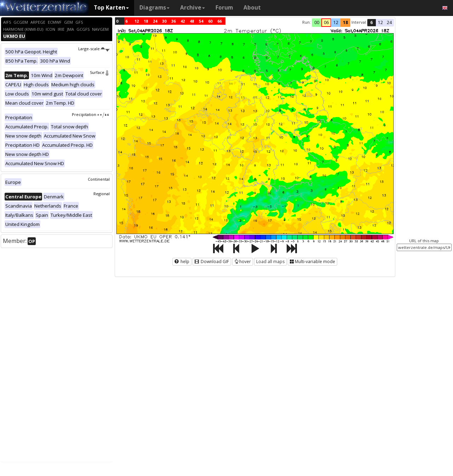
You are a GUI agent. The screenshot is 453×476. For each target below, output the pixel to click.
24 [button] (389, 22)
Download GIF (212, 262)
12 (137, 21)
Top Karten (111, 8)
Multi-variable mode (312, 262)
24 (155, 21)
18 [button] (345, 22)
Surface (100, 72)
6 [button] (371, 22)
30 (164, 21)
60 (210, 21)
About (252, 8)
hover (243, 262)
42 (183, 21)
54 (201, 21)
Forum (224, 8)
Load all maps (270, 262)
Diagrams (154, 8)
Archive (193, 8)
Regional (102, 194)
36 (173, 21)
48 (192, 21)
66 (219, 21)
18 (146, 21)
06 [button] (326, 22)
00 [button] (317, 22)
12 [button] (336, 22)
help (182, 262)
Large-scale (94, 49)
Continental (99, 179)
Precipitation (91, 114)
